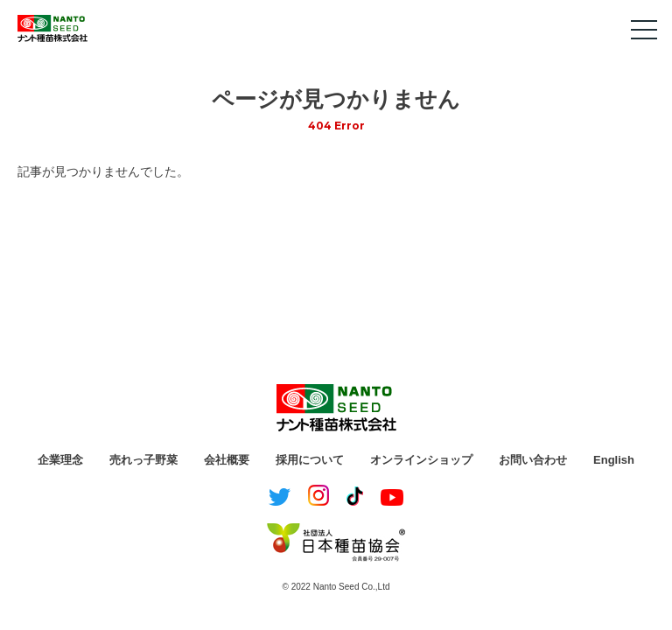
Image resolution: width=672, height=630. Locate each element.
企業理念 (60, 460)
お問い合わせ (533, 460)
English (614, 460)
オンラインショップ (421, 460)
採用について (310, 460)
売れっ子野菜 (143, 460)
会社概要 (227, 460)
